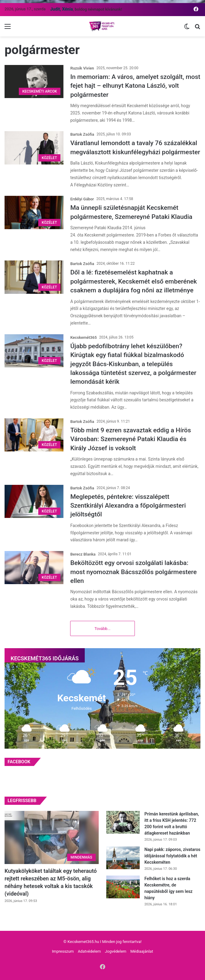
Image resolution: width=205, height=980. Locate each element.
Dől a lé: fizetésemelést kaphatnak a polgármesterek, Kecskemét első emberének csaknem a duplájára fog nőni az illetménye (133, 281)
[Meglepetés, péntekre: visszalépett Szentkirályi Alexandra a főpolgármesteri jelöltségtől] (34, 501)
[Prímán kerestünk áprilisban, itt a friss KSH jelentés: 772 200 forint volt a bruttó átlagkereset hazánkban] (123, 822)
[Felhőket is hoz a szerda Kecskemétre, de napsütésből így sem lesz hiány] (123, 887)
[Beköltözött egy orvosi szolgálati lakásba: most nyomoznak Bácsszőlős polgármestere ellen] (34, 568)
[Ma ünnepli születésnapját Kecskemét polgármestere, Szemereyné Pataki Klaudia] (34, 212)
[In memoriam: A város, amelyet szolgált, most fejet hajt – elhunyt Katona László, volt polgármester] (34, 82)
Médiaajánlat (142, 951)
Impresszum (63, 951)
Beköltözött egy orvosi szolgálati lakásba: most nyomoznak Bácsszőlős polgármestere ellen (133, 572)
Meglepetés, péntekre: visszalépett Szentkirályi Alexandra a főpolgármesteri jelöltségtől (128, 506)
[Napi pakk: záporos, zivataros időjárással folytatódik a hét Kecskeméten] (123, 858)
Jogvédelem (116, 951)
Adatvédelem (89, 951)
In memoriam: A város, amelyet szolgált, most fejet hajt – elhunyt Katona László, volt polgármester (135, 86)
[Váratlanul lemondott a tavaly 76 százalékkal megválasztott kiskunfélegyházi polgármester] (34, 148)
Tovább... (102, 629)
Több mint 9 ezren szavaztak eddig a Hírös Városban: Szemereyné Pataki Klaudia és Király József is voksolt (130, 439)
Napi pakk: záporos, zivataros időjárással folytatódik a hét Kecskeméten (172, 856)
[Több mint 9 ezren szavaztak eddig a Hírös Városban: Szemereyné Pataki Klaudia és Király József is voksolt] (34, 435)
